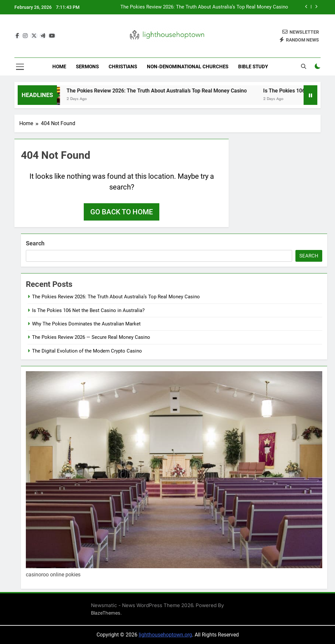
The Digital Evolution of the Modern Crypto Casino (87, 351)
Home (59, 67)
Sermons (87, 67)
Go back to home (122, 212)
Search (35, 243)
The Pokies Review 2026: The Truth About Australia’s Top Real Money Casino (204, 7)
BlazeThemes (106, 613)
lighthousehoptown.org (165, 635)
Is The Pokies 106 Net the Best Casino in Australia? (88, 310)
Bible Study (253, 67)
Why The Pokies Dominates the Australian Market (86, 324)
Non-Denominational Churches (188, 67)
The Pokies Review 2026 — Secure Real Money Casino (91, 337)
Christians (123, 67)
